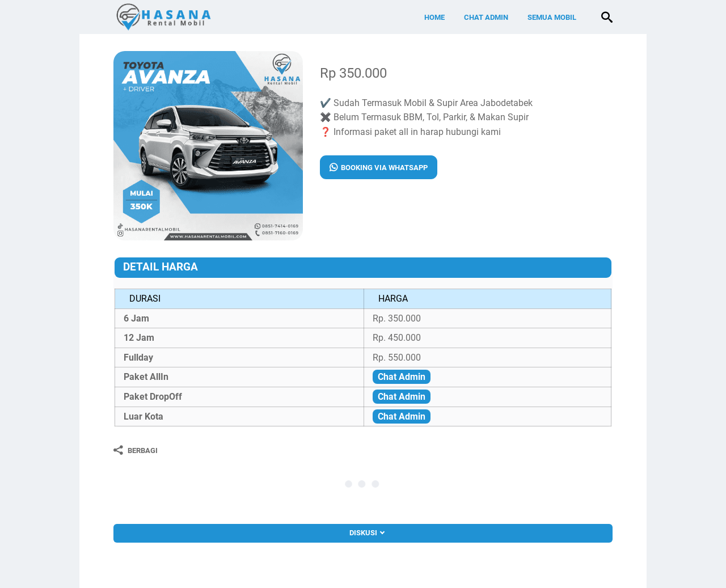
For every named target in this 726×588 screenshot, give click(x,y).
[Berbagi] (136, 450)
